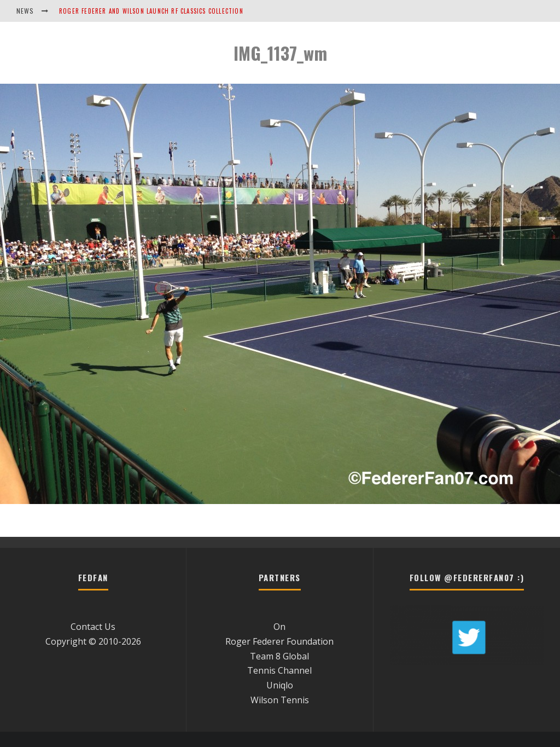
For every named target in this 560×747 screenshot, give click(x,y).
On (279, 627)
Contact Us (93, 627)
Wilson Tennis (280, 700)
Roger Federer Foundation (279, 641)
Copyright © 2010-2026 (93, 641)
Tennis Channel (279, 670)
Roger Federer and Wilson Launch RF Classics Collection (151, 11)
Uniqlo (280, 685)
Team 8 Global (279, 656)
